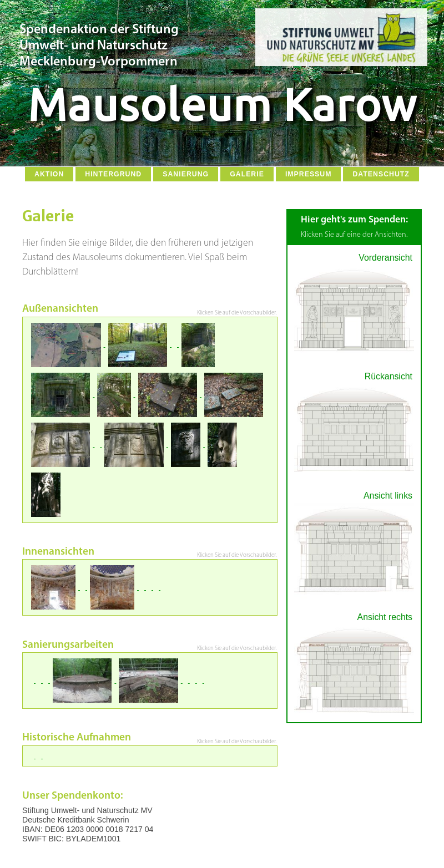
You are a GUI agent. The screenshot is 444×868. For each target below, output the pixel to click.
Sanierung (186, 174)
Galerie (247, 174)
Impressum (309, 174)
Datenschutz (381, 174)
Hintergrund (113, 174)
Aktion (49, 174)
